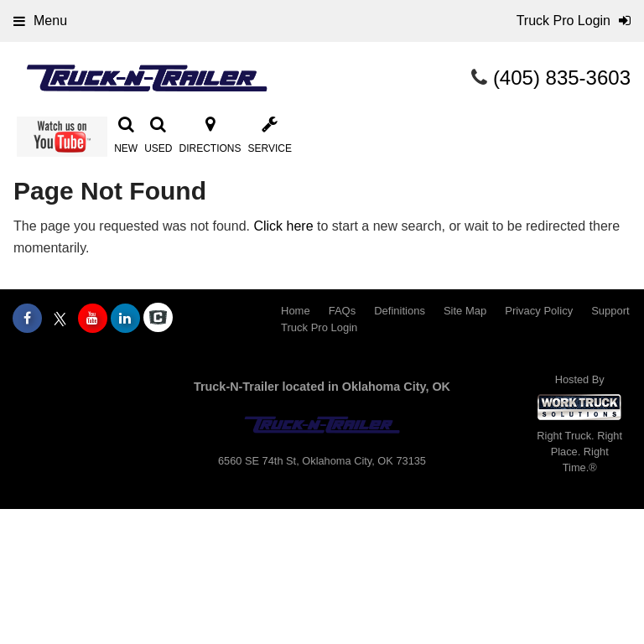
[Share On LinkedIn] (125, 319)
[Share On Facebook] (27, 319)
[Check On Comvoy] (158, 319)
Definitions (400, 311)
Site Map (465, 311)
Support (610, 311)
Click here (283, 226)
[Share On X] (60, 319)
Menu (40, 21)
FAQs (343, 311)
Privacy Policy (539, 311)
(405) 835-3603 (562, 78)
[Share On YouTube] (93, 319)
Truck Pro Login (319, 327)
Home (296, 311)
